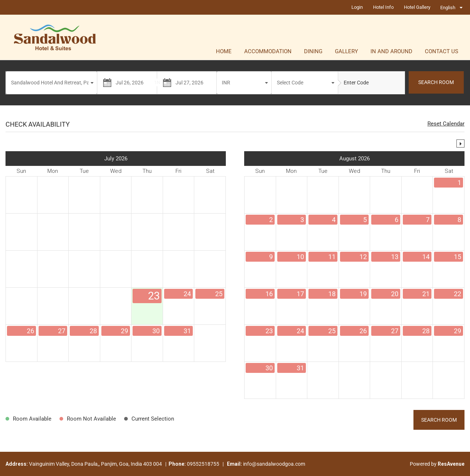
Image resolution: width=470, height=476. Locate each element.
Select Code (290, 83)
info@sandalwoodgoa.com (274, 464)
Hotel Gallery (417, 7)
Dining (313, 51)
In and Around (391, 51)
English (448, 8)
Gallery (346, 51)
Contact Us (442, 51)
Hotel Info (383, 7)
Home (224, 51)
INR (226, 83)
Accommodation (268, 51)
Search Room (439, 420)
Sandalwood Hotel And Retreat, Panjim (52, 83)
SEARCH (436, 82)
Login (357, 7)
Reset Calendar (446, 124)
